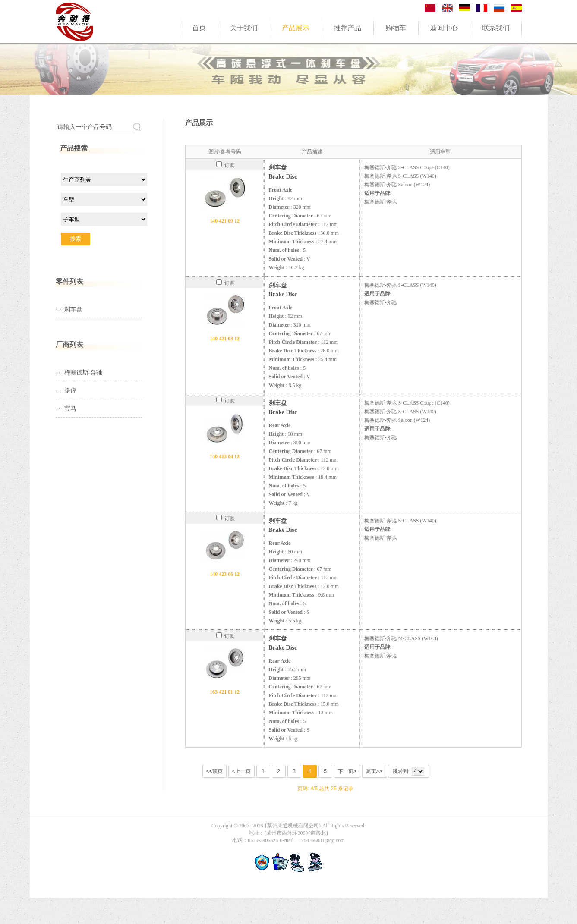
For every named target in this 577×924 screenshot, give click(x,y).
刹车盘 (73, 310)
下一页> (347, 771)
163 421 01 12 (225, 692)
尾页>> (374, 771)
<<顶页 (214, 771)
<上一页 (241, 771)
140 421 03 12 (225, 339)
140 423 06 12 (225, 574)
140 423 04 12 (225, 456)
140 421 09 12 (225, 221)
